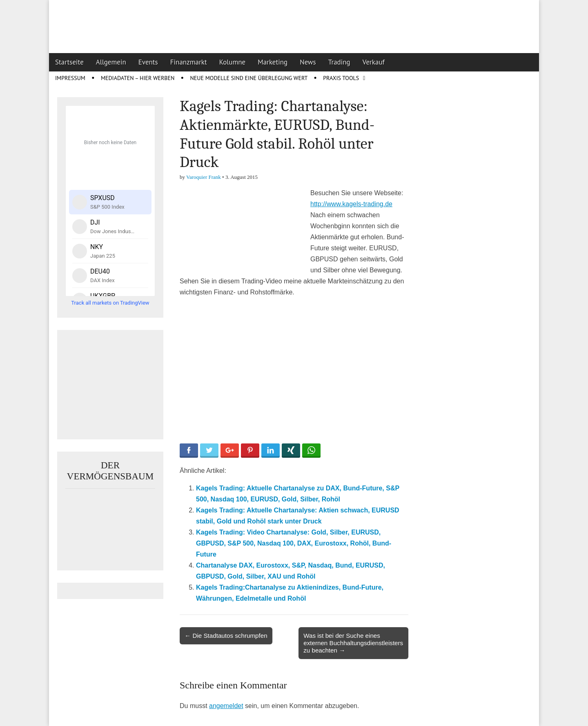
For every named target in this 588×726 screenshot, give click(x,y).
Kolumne (233, 62)
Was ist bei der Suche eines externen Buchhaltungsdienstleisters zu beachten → (353, 643)
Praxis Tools (341, 78)
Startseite (69, 62)
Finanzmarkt (189, 62)
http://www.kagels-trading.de (351, 204)
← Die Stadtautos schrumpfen (226, 636)
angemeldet (226, 706)
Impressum (70, 78)
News (308, 62)
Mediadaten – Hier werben (138, 78)
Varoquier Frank (204, 177)
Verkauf (374, 62)
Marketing (273, 62)
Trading (339, 62)
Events (148, 62)
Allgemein (111, 62)
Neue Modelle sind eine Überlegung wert (249, 78)
